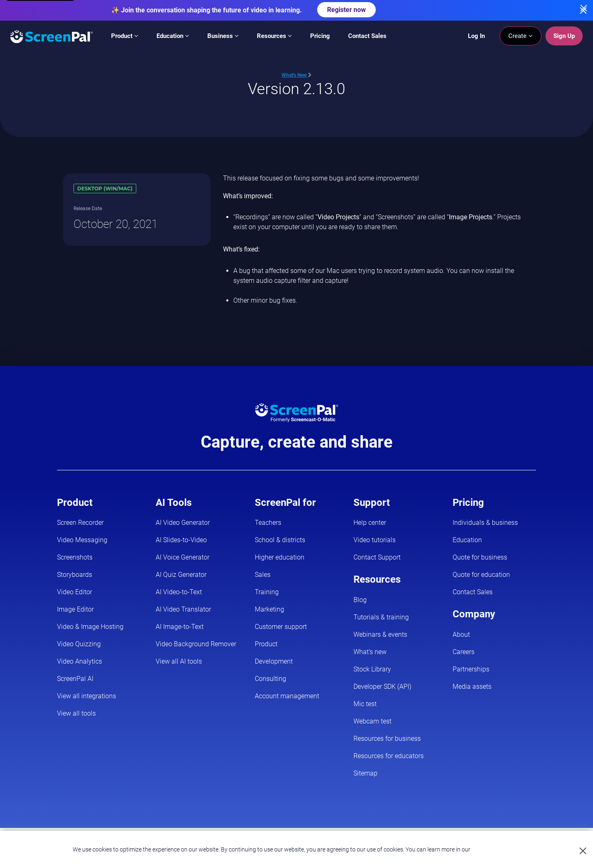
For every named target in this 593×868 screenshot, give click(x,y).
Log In (476, 36)
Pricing (320, 36)
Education (173, 36)
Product (125, 36)
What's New (297, 75)
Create (521, 36)
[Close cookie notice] (583, 851)
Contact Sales (367, 36)
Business (223, 36)
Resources (274, 36)
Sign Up (564, 36)
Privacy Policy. (490, 849)
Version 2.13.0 (296, 89)
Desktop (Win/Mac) (105, 189)
